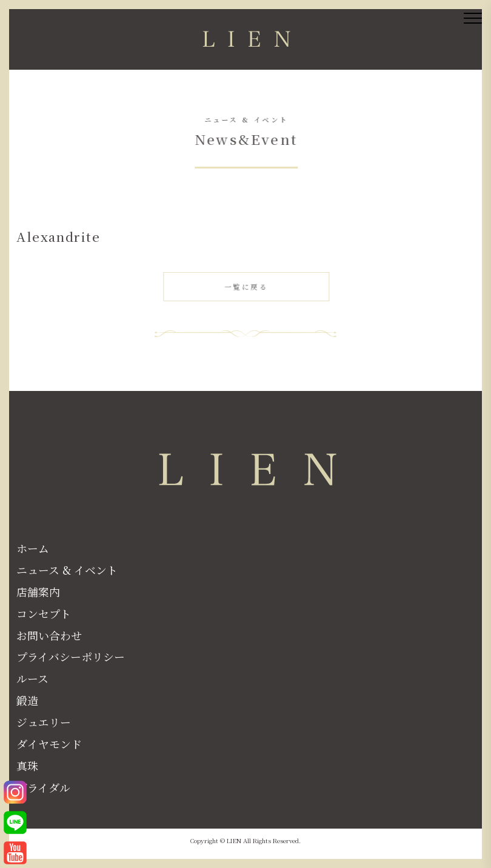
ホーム (33, 548)
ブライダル (43, 787)
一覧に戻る (247, 287)
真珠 (27, 766)
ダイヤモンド (49, 744)
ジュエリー (44, 722)
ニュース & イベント (67, 570)
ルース (32, 678)
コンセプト (44, 613)
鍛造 (27, 700)
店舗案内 (38, 592)
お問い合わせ (49, 635)
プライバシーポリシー (71, 656)
